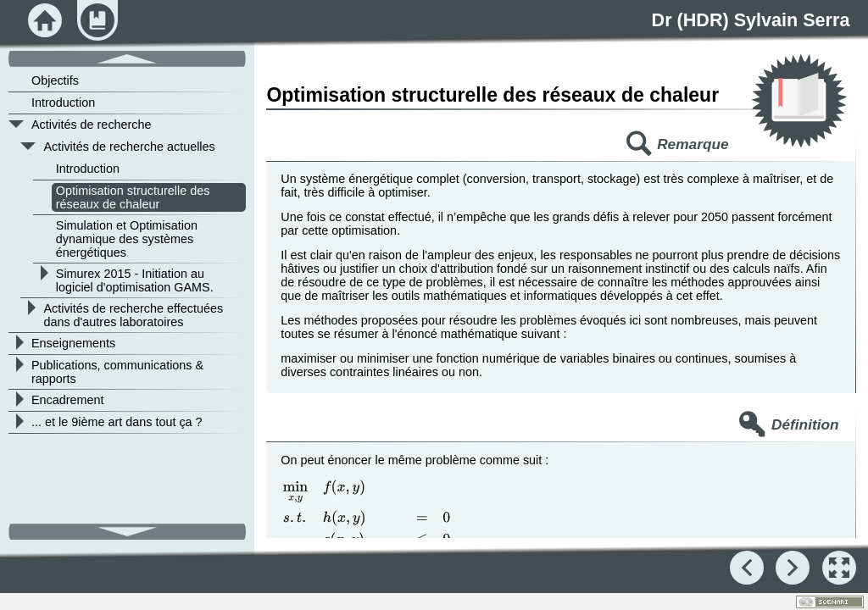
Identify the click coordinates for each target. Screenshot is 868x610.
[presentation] (367, 534)
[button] (839, 568)
